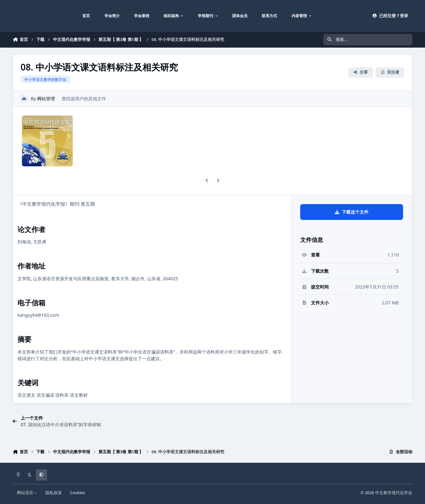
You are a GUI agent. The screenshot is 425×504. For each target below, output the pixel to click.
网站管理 (46, 99)
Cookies (77, 493)
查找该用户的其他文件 (84, 99)
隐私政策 (54, 493)
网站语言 (27, 493)
